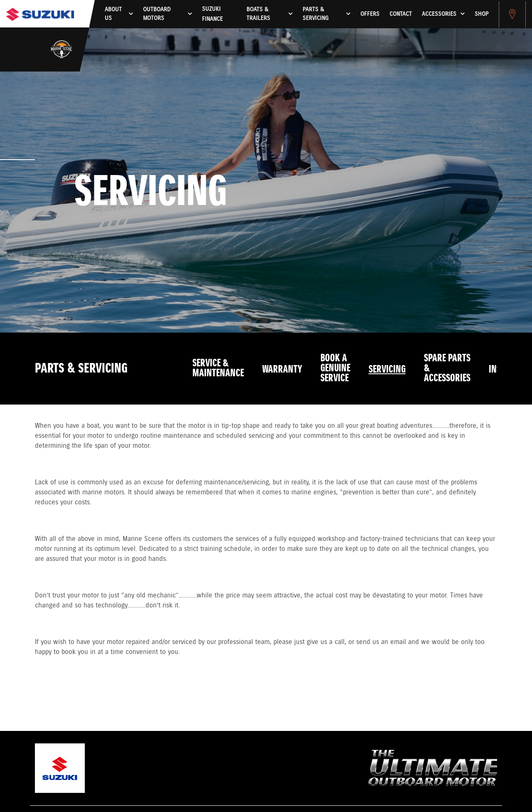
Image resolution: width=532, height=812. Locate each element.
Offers (370, 14)
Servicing (387, 370)
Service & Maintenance (218, 368)
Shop (482, 14)
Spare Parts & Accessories (447, 368)
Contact (401, 14)
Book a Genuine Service (335, 368)
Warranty (282, 370)
